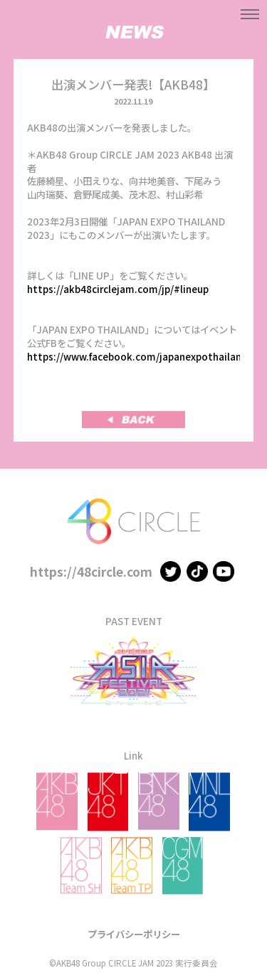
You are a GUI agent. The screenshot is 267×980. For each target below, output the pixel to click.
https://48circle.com (91, 571)
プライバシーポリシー (134, 934)
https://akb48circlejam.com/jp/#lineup (118, 289)
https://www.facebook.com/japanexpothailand (137, 356)
